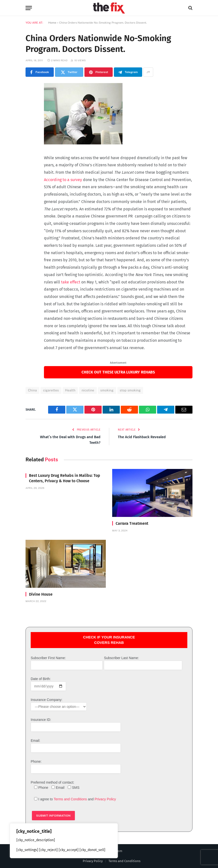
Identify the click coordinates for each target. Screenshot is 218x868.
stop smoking (130, 390)
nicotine (88, 390)
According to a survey (63, 180)
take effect (71, 282)
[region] (64, 841)
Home (52, 23)
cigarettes (51, 390)
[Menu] (29, 8)
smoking (107, 390)
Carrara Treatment (132, 523)
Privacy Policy (105, 799)
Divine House (41, 594)
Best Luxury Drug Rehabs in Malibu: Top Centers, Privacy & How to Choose (65, 478)
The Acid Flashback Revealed (142, 437)
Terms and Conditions (70, 799)
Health (70, 390)
